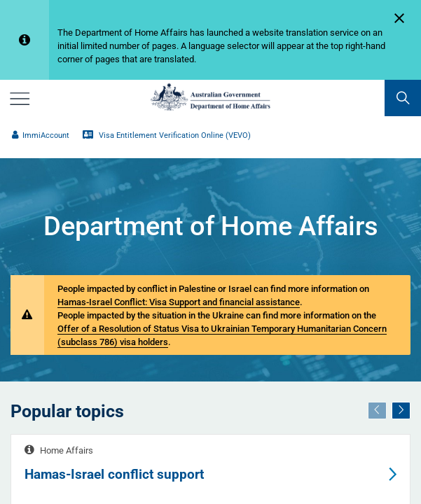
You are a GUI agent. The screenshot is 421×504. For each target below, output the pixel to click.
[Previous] (377, 411)
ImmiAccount (41, 135)
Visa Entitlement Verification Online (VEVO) (167, 135)
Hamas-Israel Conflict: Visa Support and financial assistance (179, 302)
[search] (403, 98)
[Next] (401, 411)
